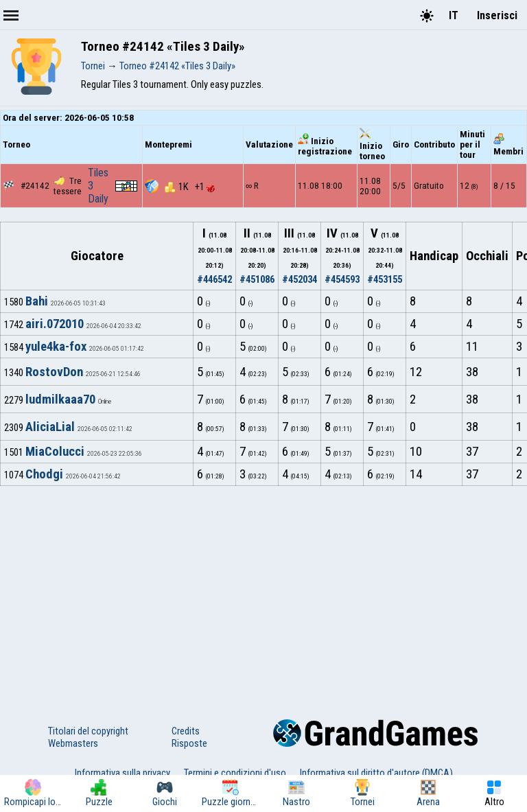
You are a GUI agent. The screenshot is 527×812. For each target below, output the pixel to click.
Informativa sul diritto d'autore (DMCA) (376, 773)
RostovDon (54, 372)
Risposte (189, 743)
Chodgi (44, 474)
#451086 (257, 279)
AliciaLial (50, 427)
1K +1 (190, 187)
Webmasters (73, 743)
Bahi (37, 301)
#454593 (342, 279)
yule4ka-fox (56, 347)
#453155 (385, 279)
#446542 (214, 279)
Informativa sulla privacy (122, 773)
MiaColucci (55, 452)
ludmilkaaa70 (60, 399)
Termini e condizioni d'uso (235, 773)
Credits (186, 731)
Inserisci (497, 15)
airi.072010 (55, 324)
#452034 (300, 279)
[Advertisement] (263, 589)
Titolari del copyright (88, 731)
